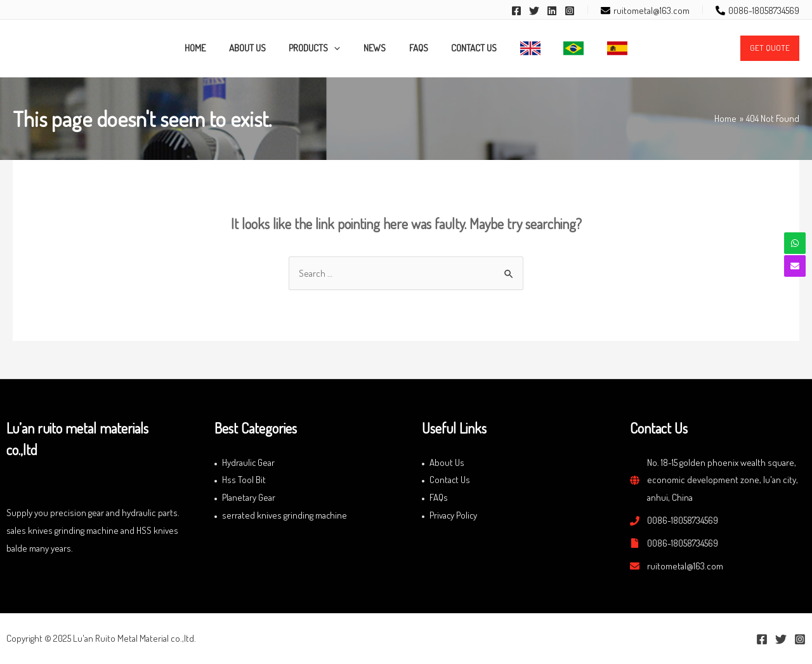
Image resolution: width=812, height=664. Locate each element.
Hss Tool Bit (244, 480)
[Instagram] (570, 11)
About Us (447, 462)
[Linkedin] (552, 11)
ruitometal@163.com (685, 566)
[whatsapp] (795, 243)
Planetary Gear (249, 497)
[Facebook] (516, 11)
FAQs (439, 497)
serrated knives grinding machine (285, 515)
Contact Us (450, 480)
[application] (343, 48)
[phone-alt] (757, 10)
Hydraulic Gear (249, 462)
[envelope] (645, 10)
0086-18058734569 (683, 520)
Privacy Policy (454, 515)
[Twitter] (534, 11)
